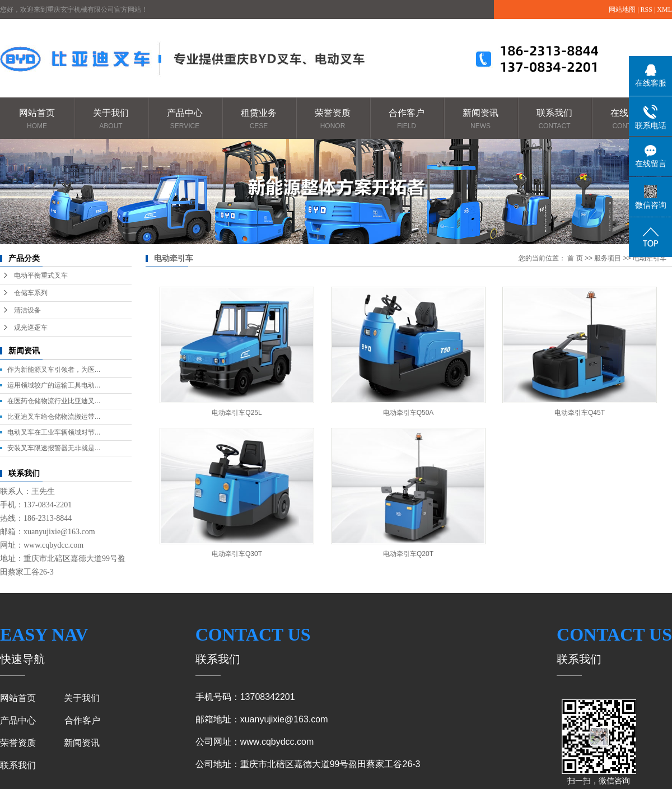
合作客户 (407, 120)
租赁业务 (259, 120)
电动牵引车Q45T (580, 413)
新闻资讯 (480, 120)
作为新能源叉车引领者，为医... (54, 370)
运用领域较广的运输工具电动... (54, 385)
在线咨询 (628, 120)
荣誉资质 (333, 120)
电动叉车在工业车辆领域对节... (54, 432)
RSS (647, 10)
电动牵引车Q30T (237, 554)
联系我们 (554, 120)
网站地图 (622, 10)
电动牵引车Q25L (237, 413)
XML (664, 10)
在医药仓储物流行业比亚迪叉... (54, 401)
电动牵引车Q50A (409, 413)
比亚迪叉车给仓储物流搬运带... (54, 417)
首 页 (575, 258)
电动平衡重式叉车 (41, 276)
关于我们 (111, 120)
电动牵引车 (650, 258)
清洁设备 (27, 310)
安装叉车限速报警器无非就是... (54, 448)
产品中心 (185, 120)
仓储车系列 (31, 293)
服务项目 (608, 258)
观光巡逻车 (31, 328)
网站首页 (37, 120)
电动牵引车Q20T (408, 554)
